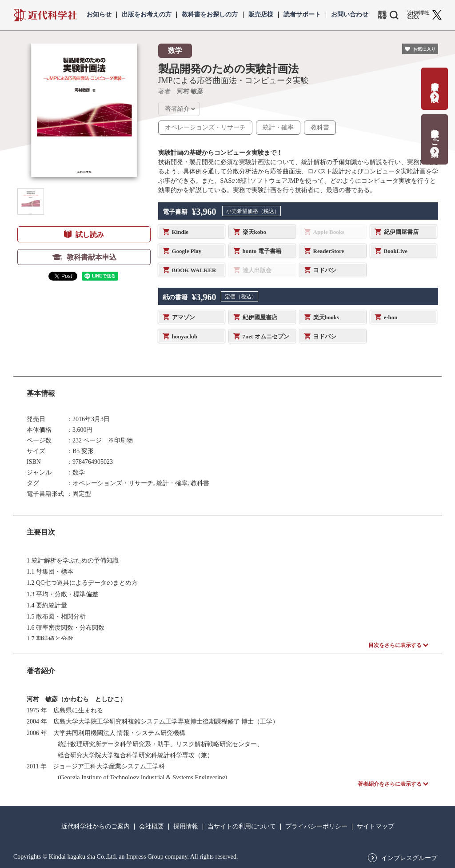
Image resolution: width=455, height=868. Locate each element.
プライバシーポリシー (316, 827)
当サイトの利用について (242, 827)
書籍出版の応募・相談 (435, 83)
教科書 (320, 127)
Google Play (187, 251)
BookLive (396, 251)
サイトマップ (375, 827)
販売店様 (261, 15)
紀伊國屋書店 (401, 232)
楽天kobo (254, 232)
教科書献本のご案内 (435, 134)
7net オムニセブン (266, 336)
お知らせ (99, 15)
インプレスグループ (409, 858)
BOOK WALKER (194, 270)
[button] (31, 201)
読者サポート (302, 15)
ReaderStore (329, 251)
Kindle (180, 232)
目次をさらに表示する (395, 645)
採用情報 (186, 827)
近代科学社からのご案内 (96, 827)
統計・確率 (278, 127)
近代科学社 (45, 15)
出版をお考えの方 (147, 15)
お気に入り (424, 49)
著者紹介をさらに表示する (390, 784)
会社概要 (152, 827)
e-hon (391, 317)
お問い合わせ (350, 15)
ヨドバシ (325, 270)
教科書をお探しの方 (210, 15)
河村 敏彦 (190, 91)
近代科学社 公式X (418, 15)
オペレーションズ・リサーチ (205, 127)
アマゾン (184, 317)
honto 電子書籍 (262, 251)
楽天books (326, 317)
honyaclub (185, 336)
